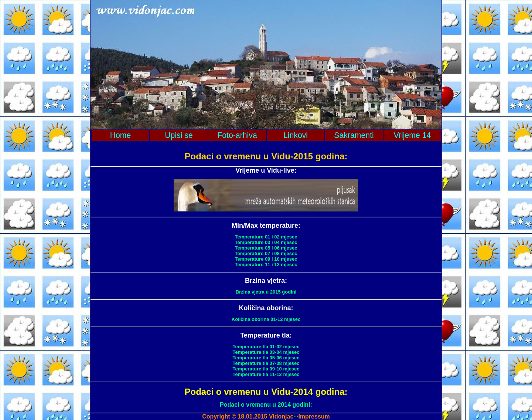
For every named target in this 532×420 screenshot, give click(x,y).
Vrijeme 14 (412, 135)
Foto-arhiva (237, 135)
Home (121, 135)
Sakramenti (354, 135)
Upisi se (179, 135)
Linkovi (296, 135)
